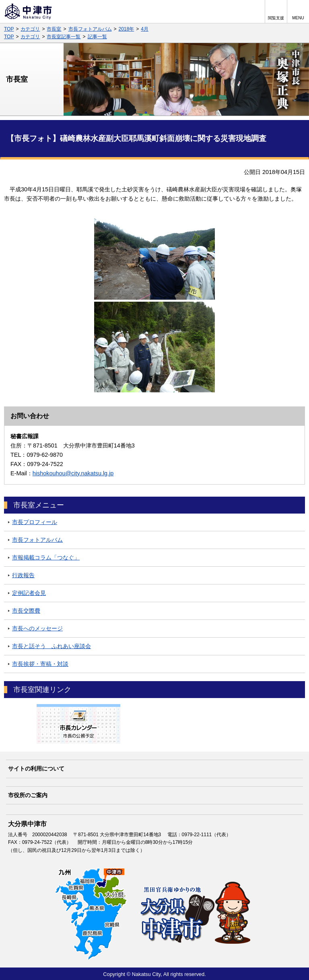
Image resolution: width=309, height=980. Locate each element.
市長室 (54, 29)
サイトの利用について (36, 769)
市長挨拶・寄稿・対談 (40, 664)
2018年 (127, 29)
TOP (9, 29)
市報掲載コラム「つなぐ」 (46, 557)
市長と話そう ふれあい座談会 (51, 646)
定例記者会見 (29, 593)
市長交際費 (26, 611)
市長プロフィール (35, 522)
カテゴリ (30, 29)
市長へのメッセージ (37, 628)
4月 (145, 29)
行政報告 (23, 575)
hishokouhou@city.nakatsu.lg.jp (73, 473)
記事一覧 (97, 37)
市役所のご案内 (28, 795)
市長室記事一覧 (64, 37)
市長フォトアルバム (90, 29)
